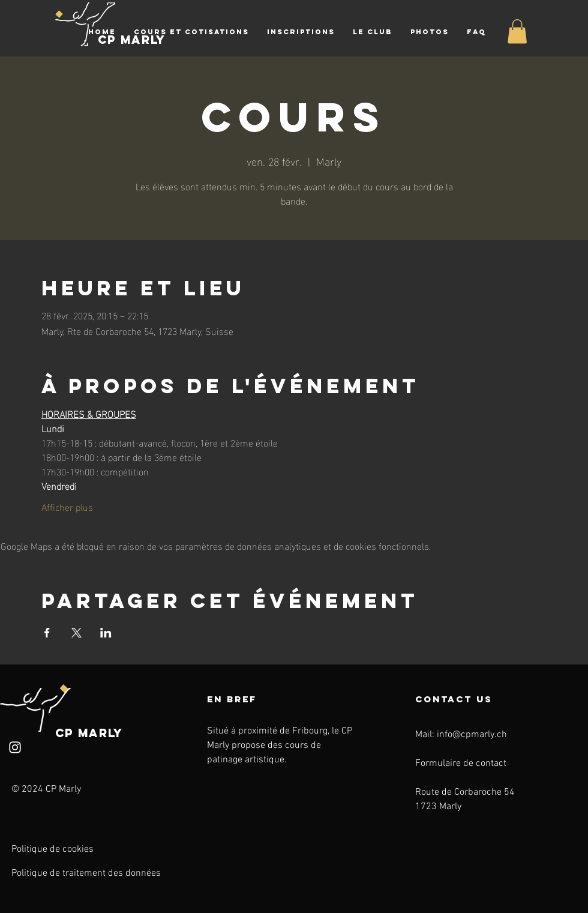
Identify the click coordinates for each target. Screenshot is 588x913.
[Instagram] (15, 747)
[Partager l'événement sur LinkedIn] (106, 633)
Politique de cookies (52, 849)
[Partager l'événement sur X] (76, 633)
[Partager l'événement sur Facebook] (47, 633)
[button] (191, 32)
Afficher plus (67, 507)
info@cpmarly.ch (472, 735)
